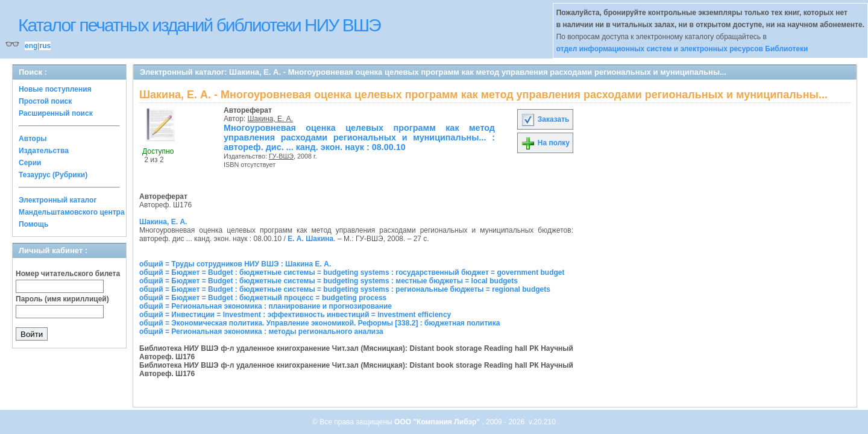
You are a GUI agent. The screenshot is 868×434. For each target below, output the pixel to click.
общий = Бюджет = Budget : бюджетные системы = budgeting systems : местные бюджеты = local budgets (329, 281)
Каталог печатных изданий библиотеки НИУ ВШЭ (199, 25)
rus (45, 46)
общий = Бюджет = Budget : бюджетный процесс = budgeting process (263, 298)
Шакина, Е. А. (271, 119)
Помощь (33, 224)
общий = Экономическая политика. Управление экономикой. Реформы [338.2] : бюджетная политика (319, 323)
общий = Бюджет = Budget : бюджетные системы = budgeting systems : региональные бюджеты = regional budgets (345, 289)
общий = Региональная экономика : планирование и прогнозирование (266, 306)
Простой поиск (45, 101)
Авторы (33, 139)
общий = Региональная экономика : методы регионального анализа (261, 332)
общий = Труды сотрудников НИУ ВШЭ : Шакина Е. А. (235, 264)
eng (31, 46)
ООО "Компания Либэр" (438, 422)
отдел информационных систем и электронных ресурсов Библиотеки (682, 49)
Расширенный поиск (56, 113)
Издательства (44, 151)
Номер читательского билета (68, 274)
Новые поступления (55, 89)
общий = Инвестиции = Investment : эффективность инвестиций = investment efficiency (295, 315)
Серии (30, 163)
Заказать (545, 119)
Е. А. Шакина (310, 239)
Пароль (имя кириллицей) (62, 299)
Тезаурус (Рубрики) (53, 175)
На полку (545, 143)
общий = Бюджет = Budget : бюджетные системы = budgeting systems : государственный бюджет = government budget (352, 272)
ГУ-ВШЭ (281, 156)
